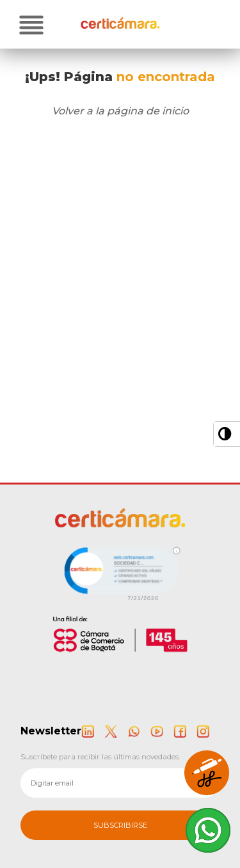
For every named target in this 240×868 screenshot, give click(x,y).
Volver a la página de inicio (120, 111)
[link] (120, 573)
